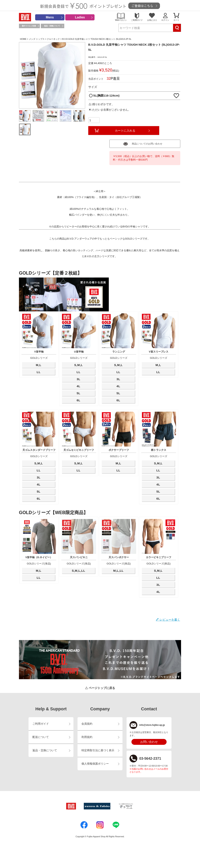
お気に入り (152, 20)
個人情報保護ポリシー (95, 764)
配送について (41, 737)
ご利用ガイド (137, 20)
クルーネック (53, 39)
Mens (50, 17)
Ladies (80, 17)
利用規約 (87, 737)
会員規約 (87, 724)
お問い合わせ (149, 742)
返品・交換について (52, 26)
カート (176, 20)
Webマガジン (121, 20)
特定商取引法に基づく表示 (98, 750)
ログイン (165, 20)
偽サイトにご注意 (29, 26)
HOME (23, 39)
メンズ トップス (37, 39)
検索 (177, 28)
